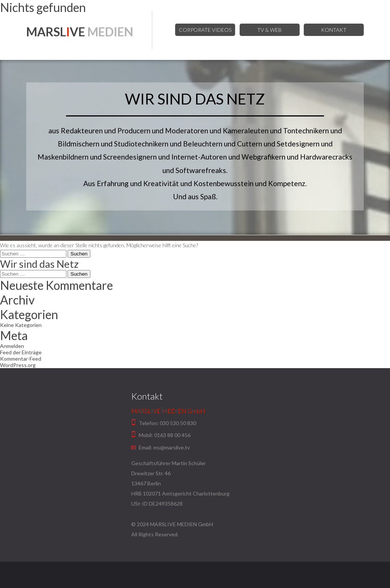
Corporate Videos (205, 30)
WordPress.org (18, 365)
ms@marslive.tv (172, 447)
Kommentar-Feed (21, 359)
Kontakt (334, 30)
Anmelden (12, 346)
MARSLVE (80, 32)
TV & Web (269, 30)
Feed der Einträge (21, 352)
